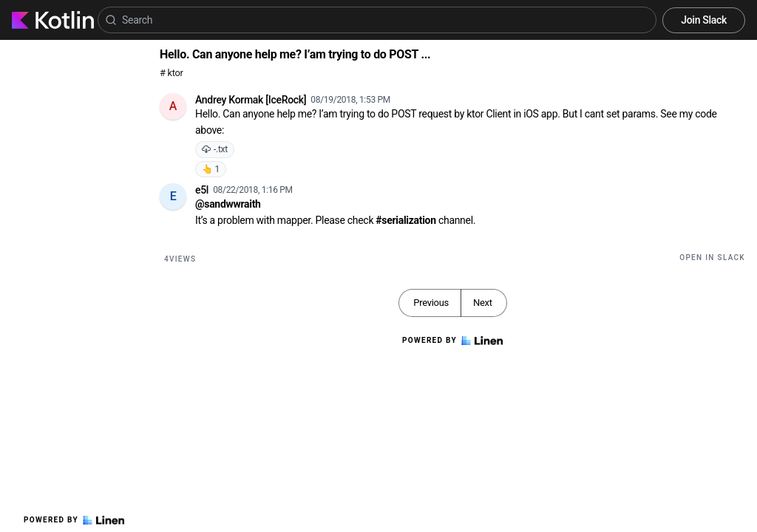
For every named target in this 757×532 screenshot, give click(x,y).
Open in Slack (712, 258)
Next (483, 303)
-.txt (215, 149)
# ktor (171, 73)
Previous (431, 303)
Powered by (74, 520)
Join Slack (704, 20)
